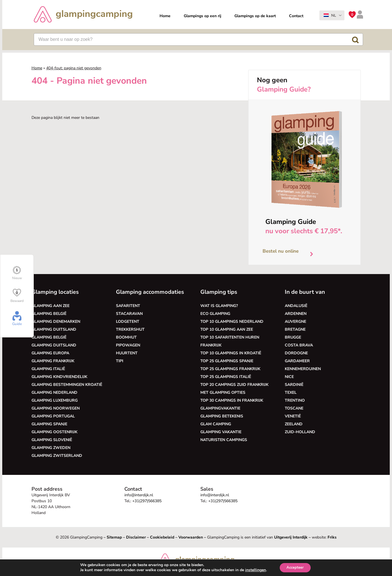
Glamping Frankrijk (53, 361)
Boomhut (126, 337)
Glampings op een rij (202, 16)
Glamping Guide (291, 222)
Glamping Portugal (53, 416)
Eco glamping (215, 314)
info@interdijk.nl (139, 495)
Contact (296, 16)
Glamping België (49, 314)
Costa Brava (299, 345)
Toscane (294, 408)
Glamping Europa (50, 353)
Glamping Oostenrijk (54, 432)
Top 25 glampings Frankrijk (230, 369)
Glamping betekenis (222, 416)
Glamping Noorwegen (56, 408)
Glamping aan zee (51, 306)
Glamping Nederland (54, 392)
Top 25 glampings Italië (226, 377)
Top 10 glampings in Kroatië (231, 353)
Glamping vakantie (221, 432)
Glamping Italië (48, 369)
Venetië (293, 416)
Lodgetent (128, 322)
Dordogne (296, 353)
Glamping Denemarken (56, 322)
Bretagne (295, 329)
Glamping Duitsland (54, 329)
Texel (291, 392)
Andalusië (296, 306)
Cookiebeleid (162, 537)
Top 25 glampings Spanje (227, 361)
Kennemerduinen (303, 369)
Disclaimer (136, 537)
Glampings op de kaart (255, 16)
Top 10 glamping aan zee (227, 329)
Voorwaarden (191, 537)
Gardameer (297, 361)
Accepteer (295, 567)
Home (165, 16)
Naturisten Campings (224, 440)
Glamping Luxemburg (55, 400)
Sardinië (294, 385)
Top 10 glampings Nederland (232, 322)
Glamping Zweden (51, 448)
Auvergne (295, 322)
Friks (332, 537)
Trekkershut (130, 329)
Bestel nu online (290, 253)
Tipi (120, 361)
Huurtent (127, 353)
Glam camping (216, 424)
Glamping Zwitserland (57, 456)
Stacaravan (129, 314)
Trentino (295, 400)
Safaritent (128, 306)
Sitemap (114, 537)
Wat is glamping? (219, 306)
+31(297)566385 (147, 501)
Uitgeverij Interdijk (291, 537)
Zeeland (294, 424)
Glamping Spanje (49, 424)
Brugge (293, 337)
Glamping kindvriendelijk (59, 377)
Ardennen (296, 314)
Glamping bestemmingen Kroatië (67, 385)
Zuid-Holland (300, 432)
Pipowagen (128, 345)
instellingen (254, 570)
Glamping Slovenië (52, 440)
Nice (289, 377)
